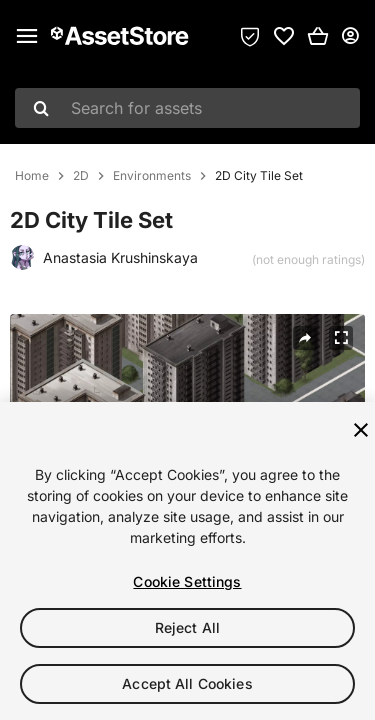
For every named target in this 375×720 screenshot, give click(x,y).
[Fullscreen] (341, 338)
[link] (284, 36)
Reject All (187, 627)
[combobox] (187, 108)
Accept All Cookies (187, 683)
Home (32, 176)
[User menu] (350, 36)
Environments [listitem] (152, 176)
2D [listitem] (81, 176)
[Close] (361, 430)
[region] (187, 561)
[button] (318, 36)
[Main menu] (27, 36)
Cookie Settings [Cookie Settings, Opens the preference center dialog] (187, 581)
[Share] (305, 338)
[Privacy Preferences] (250, 36)
